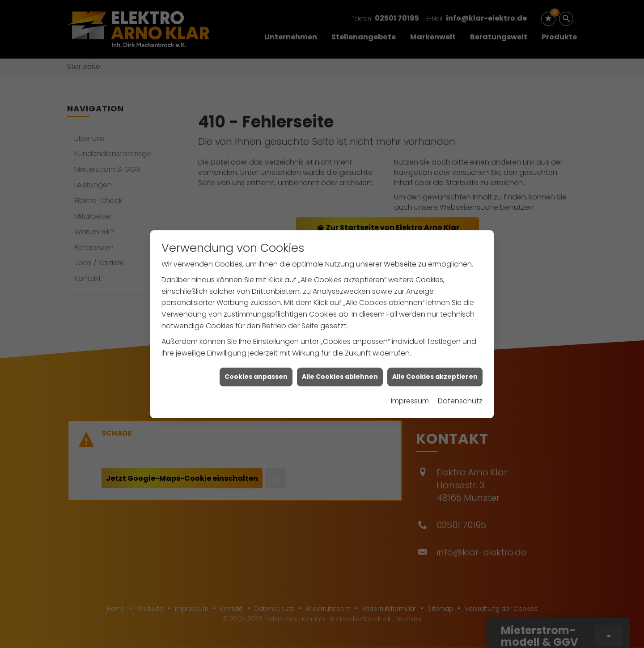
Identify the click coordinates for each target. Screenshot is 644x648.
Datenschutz (460, 395)
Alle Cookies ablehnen (340, 370)
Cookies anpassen (256, 370)
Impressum (410, 395)
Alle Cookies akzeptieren (435, 370)
